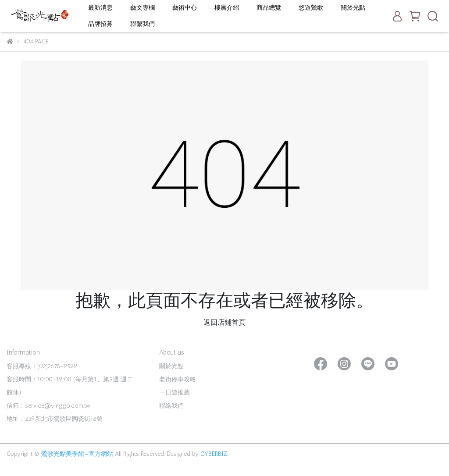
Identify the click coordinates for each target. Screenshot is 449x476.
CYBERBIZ (214, 454)
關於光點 (353, 8)
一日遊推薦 (175, 393)
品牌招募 (100, 24)
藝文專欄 (143, 8)
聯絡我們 (171, 406)
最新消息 (100, 8)
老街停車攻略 (178, 379)
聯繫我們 (143, 24)
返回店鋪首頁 (224, 322)
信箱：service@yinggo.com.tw (48, 406)
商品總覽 (269, 8)
